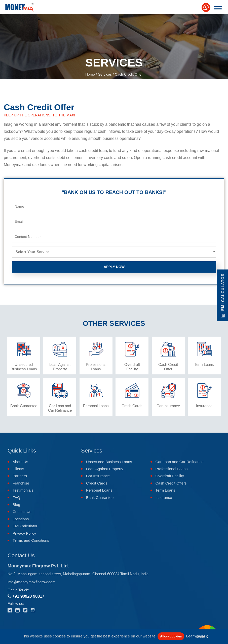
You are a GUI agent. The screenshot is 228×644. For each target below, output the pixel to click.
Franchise (21, 483)
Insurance (164, 497)
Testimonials (23, 490)
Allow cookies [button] (171, 636)
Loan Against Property (105, 469)
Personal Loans (99, 490)
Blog (16, 505)
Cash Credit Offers (171, 483)
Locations (21, 519)
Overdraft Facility (170, 476)
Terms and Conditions (31, 540)
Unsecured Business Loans (109, 462)
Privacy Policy (24, 533)
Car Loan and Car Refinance (180, 462)
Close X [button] (202, 637)
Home (90, 74)
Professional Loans (172, 469)
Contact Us (22, 512)
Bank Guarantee (100, 497)
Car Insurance (98, 476)
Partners (20, 476)
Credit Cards (97, 483)
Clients (18, 469)
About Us (20, 462)
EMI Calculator (25, 526)
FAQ (16, 497)
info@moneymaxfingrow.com (32, 582)
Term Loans (165, 490)
